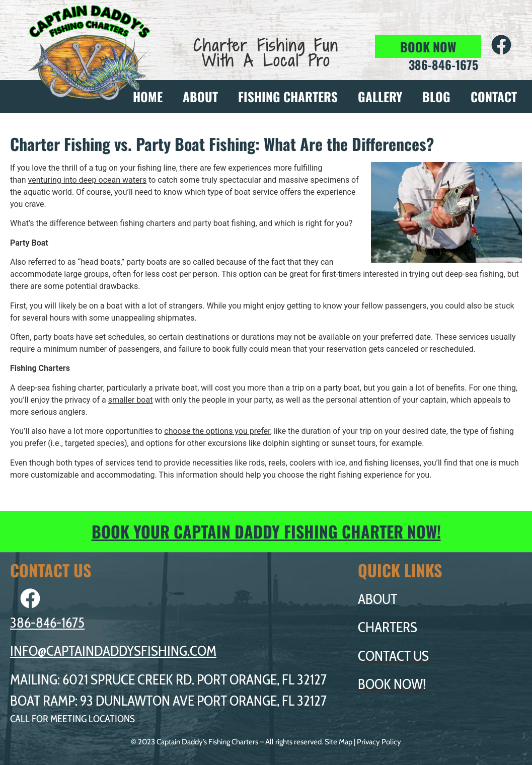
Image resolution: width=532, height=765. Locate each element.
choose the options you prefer (217, 431)
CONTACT (494, 96)
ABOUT (200, 96)
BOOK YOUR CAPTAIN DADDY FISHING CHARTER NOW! (266, 531)
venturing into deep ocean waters (88, 180)
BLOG (436, 96)
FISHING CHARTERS (288, 96)
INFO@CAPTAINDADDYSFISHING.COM (113, 651)
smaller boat (131, 400)
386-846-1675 (47, 623)
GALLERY (380, 96)
